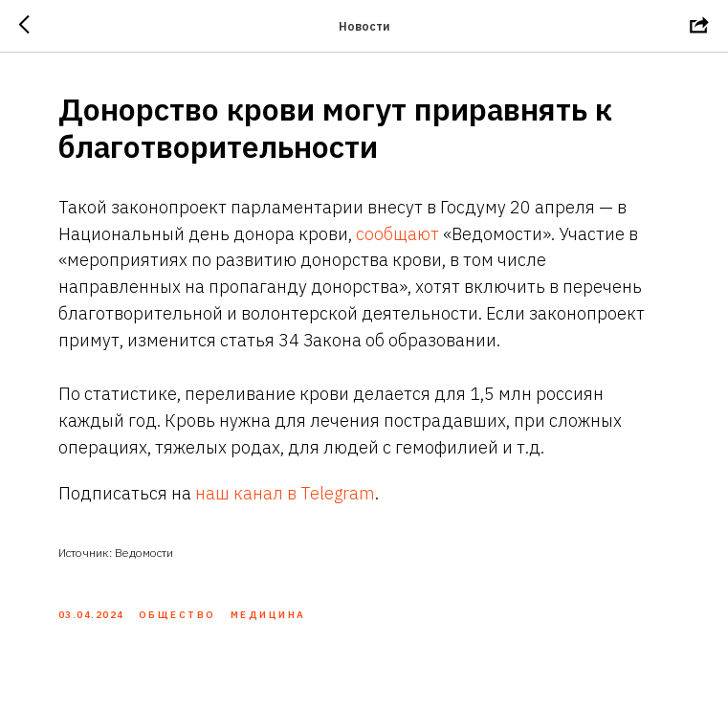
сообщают (397, 234)
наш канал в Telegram (285, 493)
